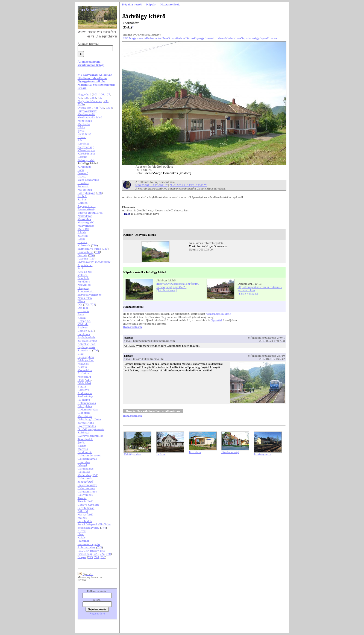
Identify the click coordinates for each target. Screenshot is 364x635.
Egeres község (86, 209)
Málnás (82, 518)
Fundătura (84, 281)
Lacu (81, 170)
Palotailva (84, 400)
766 (96, 350)
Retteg (82, 317)
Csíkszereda (85, 478)
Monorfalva (85, 370)
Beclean (83, 327)
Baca (81, 314)
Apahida (83, 258)
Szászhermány (86, 547)
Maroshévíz (85, 416)
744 (103, 528)
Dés (80, 304)
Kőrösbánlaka (86, 153)
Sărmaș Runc (86, 423)
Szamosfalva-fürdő (89, 249)
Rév (80, 140)
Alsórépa (83, 373)
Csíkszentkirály (87, 485)
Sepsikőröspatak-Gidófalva (94, 524)
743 (100, 547)
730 (94, 245)
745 (88, 380)
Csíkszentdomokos (89, 455)
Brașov (82, 557)
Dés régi (83, 308)
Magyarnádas (86, 226)
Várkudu (83, 324)
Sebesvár (83, 186)
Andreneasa (85, 393)
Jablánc (161, 454)
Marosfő (83, 449)
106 (102, 94)
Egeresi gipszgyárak (90, 212)
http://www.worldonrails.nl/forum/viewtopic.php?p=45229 (178, 285)
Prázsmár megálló (89, 544)
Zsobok (82, 196)
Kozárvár (83, 311)
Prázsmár (83, 541)
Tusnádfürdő (86, 501)
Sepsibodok (85, 521)
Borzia (82, 386)
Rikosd (82, 137)
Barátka (82, 157)
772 (86, 304)
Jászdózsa (195, 452)
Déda (81, 380)
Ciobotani (84, 413)
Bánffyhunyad (86, 193)
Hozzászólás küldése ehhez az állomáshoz (153, 411)
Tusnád (82, 498)
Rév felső (83, 144)
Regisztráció (97, 613)
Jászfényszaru (262, 454)
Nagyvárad (84, 94)
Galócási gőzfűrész (89, 419)
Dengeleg (83, 288)
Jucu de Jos (85, 272)
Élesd (81, 130)
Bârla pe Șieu (86, 360)
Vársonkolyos (86, 150)
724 (102, 554)
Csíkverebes (85, 495)
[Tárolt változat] (166, 290)
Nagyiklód (84, 285)
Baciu (81, 239)
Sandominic (85, 452)
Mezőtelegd (85, 121)
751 (95, 475)
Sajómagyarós (86, 347)
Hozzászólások (132, 327)
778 (93, 304)
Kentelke (83, 344)
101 (95, 94)
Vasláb (82, 445)
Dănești (82, 465)
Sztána (82, 199)
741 (91, 331)
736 (86, 98)
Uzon (81, 534)
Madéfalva (84, 475)
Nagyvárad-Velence (90, 101)
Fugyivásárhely (87, 111)
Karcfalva (84, 462)
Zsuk (81, 268)
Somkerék (84, 334)
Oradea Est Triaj (88, 107)
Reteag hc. (84, 321)
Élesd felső (84, 134)
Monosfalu (84, 377)
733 (80, 98)
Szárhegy (83, 432)
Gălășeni (83, 203)
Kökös (82, 537)
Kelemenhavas (87, 403)
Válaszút (83, 275)
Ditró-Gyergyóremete (91, 429)
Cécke (81, 127)
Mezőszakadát (86, 114)
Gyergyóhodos (87, 426)
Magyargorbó (86, 222)
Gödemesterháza (88, 409)
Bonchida (83, 278)
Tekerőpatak (85, 439)
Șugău (81, 442)
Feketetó (83, 173)
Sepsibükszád (86, 508)
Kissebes (83, 183)
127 (108, 94)
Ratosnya (83, 390)
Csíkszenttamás (87, 459)
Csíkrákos (84, 472)
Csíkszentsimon (87, 491)
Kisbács (83, 242)
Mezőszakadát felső (90, 117)
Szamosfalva (86, 252)
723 (96, 554)
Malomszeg (85, 190)
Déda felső (84, 383)
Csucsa (82, 176)
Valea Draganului (88, 180)
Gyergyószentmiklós (90, 436)
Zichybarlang (86, 147)
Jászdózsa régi (230, 452)
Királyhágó (85, 167)
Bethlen (82, 331)
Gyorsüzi (216, 320)
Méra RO (83, 229)
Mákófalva (84, 219)
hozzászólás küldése (218, 314)
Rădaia (82, 232)
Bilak (81, 354)
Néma (81, 301)
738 (99, 193)
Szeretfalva (85, 350)
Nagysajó (83, 363)
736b (93, 98)
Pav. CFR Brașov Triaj (92, 550)
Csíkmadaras (86, 468)
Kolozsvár (84, 245)
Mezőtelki (84, 124)
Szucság (83, 235)
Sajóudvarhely (86, 337)
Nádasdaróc (85, 216)
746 (93, 344)
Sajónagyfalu (86, 357)
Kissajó (82, 367)
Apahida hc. (85, 265)
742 (100, 98)
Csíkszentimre (86, 488)
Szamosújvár (86, 291)
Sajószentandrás (88, 340)
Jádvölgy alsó (86, 160)
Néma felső (85, 298)
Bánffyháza (85, 406)
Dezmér (83, 255)
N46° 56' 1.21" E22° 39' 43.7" (188, 185)
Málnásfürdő (86, 514)
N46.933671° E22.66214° (151, 185)
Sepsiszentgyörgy (89, 528)
